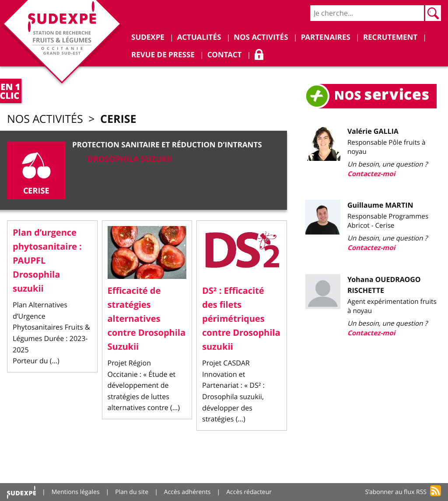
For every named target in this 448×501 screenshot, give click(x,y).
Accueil (21, 492)
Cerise (118, 119)
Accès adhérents (187, 492)
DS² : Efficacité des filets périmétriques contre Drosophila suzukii (241, 319)
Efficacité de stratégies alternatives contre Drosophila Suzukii (147, 319)
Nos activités (45, 119)
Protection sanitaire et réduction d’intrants (167, 145)
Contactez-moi (371, 174)
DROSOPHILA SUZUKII (129, 159)
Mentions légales (76, 492)
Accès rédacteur (249, 492)
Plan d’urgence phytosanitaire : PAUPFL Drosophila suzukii (47, 261)
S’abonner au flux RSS (396, 492)
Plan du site (132, 492)
